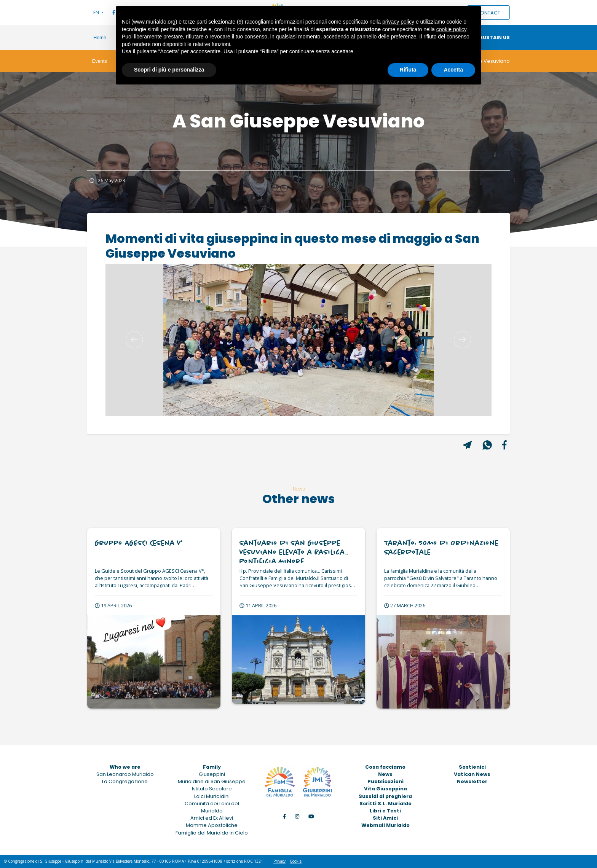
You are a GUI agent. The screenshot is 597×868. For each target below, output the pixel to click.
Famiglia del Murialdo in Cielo (212, 833)
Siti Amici (385, 818)
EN (97, 12)
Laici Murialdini (212, 796)
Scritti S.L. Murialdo (385, 803)
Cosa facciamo (385, 767)
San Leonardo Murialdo (125, 774)
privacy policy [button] (398, 22)
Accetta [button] (453, 70)
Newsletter (472, 781)
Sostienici (472, 767)
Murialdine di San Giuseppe (212, 781)
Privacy (279, 861)
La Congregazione (125, 781)
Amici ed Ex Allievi (212, 818)
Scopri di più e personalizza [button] (169, 70)
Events (100, 61)
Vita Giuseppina (385, 789)
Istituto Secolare (212, 789)
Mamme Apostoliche (212, 825)
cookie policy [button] (451, 29)
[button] (134, 340)
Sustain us (495, 37)
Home (100, 37)
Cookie (296, 861)
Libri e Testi (385, 811)
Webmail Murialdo (385, 825)
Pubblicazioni (385, 781)
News (385, 774)
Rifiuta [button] (408, 70)
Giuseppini (212, 774)
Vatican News (472, 774)
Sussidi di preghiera (385, 796)
